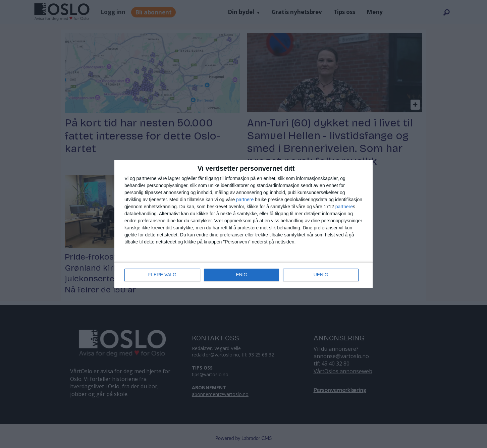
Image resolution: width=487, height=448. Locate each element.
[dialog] (243, 224)
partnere (245, 200)
